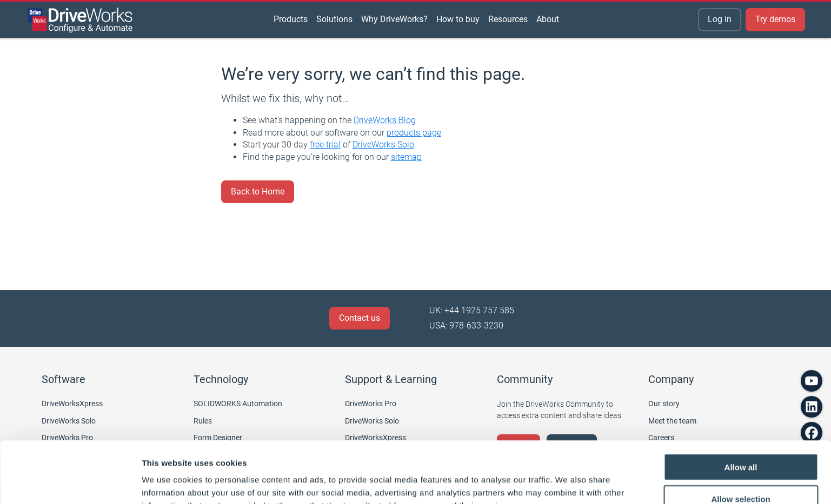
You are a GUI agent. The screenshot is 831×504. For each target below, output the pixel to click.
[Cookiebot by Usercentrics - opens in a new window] (70, 483)
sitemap (406, 157)
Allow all (741, 409)
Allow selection (740, 441)
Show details (567, 483)
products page (414, 133)
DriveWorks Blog (385, 120)
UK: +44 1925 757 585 (472, 310)
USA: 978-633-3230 (466, 325)
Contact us (360, 318)
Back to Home (258, 191)
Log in (720, 19)
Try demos (775, 19)
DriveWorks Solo (383, 145)
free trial (325, 145)
